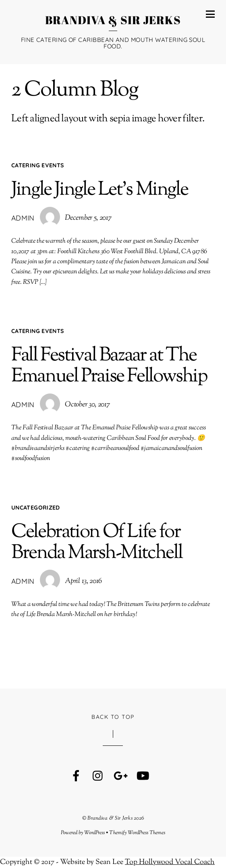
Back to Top (113, 717)
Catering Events (37, 165)
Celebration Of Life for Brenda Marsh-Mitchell (97, 543)
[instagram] (98, 776)
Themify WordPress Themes (137, 833)
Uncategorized (36, 508)
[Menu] (210, 14)
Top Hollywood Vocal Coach (170, 862)
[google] (120, 776)
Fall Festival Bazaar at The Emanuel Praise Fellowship (109, 366)
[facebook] (76, 776)
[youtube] (143, 776)
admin (23, 218)
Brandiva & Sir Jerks (110, 818)
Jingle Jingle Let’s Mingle (100, 190)
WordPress (94, 833)
